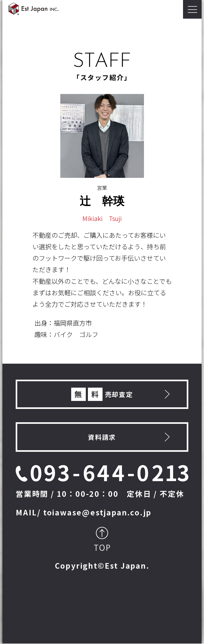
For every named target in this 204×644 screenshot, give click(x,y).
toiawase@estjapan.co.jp (97, 512)
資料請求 (102, 437)
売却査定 (102, 394)
